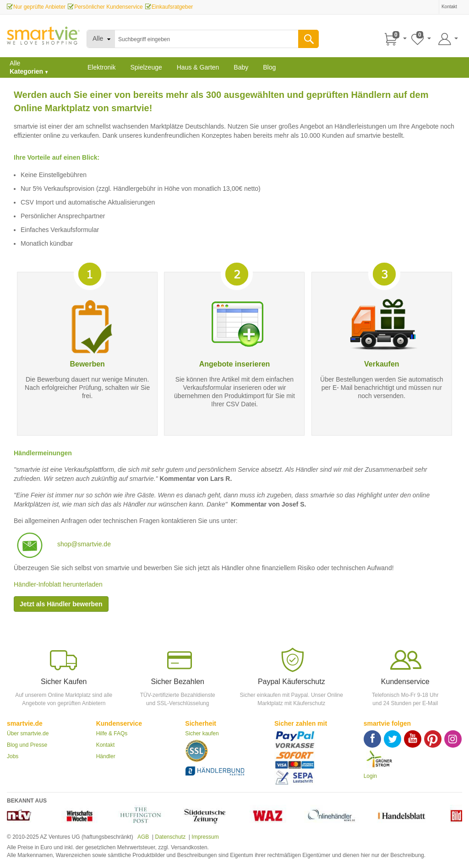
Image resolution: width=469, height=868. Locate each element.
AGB (142, 837)
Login (370, 776)
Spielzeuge (146, 67)
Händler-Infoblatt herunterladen (58, 584)
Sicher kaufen (202, 733)
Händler (106, 756)
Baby (241, 67)
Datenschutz (170, 837)
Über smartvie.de (28, 733)
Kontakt (106, 745)
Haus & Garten (198, 67)
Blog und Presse (27, 745)
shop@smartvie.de (84, 544)
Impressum (205, 837)
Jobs (13, 756)
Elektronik (101, 67)
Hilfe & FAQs (112, 733)
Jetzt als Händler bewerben (61, 604)
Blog (269, 67)
